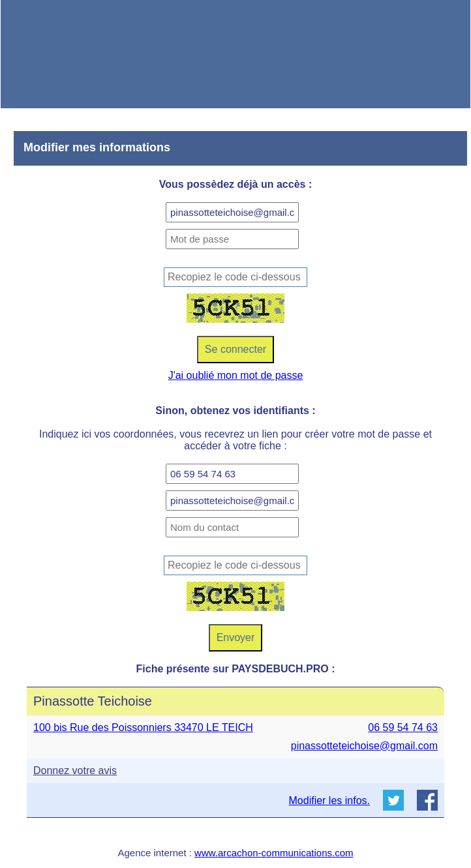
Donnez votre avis (75, 771)
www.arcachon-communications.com (274, 853)
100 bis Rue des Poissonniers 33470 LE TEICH (143, 727)
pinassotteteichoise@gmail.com (364, 746)
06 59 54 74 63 (403, 727)
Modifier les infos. (330, 801)
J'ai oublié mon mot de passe (236, 375)
